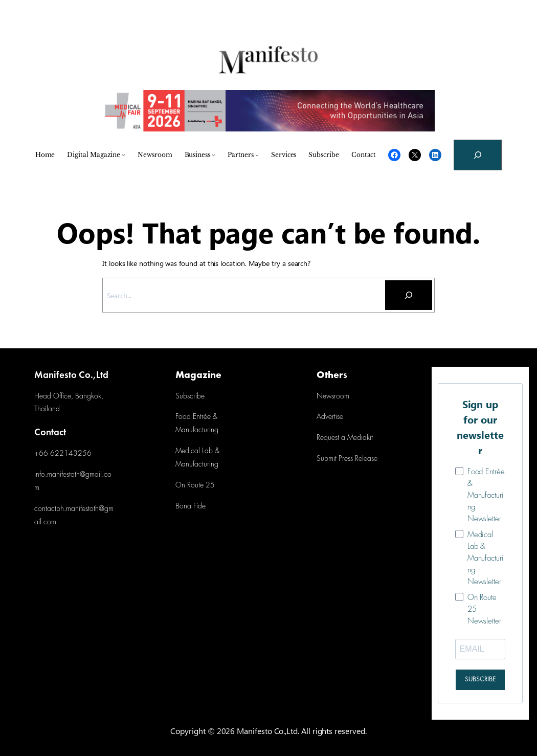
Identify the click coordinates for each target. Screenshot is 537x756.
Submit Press (335, 459)
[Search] (409, 295)
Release (365, 459)
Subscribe (190, 397)
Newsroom (333, 397)
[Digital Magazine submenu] (124, 155)
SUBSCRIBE (480, 680)
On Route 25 (195, 486)
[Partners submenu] (257, 155)
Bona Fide (191, 507)
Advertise (330, 417)
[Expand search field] (478, 155)
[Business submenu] (214, 155)
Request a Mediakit (345, 438)
